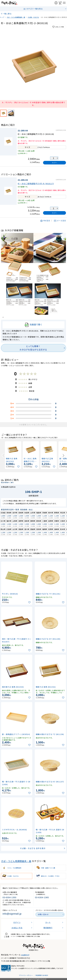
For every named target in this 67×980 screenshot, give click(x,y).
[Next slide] (63, 455)
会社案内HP (25, 955)
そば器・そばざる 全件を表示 (33, 848)
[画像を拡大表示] (33, 66)
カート (48, 922)
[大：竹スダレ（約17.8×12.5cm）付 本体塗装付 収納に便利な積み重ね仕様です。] (3, 113)
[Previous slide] (4, 455)
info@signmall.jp (12, 914)
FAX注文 (45, 221)
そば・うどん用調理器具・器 (16, 861)
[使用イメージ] (11, 113)
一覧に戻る (7, 14)
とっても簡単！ (33, 348)
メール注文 (60, 221)
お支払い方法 (17, 928)
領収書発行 (48, 928)
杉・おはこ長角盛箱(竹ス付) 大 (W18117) (36, 184)
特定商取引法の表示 (42, 975)
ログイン (17, 922)
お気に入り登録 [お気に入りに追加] (58, 27)
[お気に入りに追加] (19, 467)
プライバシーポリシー (26, 975)
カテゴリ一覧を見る (33, 9)
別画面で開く (33, 325)
